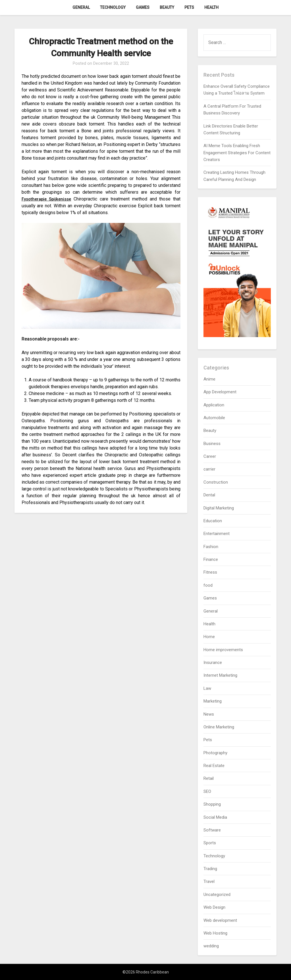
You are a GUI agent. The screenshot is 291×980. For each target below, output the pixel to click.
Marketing (213, 701)
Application (214, 405)
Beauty (167, 7)
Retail (209, 778)
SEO (207, 791)
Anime (209, 379)
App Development (220, 392)
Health (211, 7)
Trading (210, 869)
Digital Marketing (219, 508)
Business (212, 444)
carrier (209, 469)
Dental (209, 495)
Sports (210, 843)
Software (212, 830)
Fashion (211, 547)
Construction (216, 482)
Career (210, 456)
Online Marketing (219, 727)
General (81, 7)
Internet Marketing (220, 675)
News (209, 714)
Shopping (212, 804)
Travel (209, 881)
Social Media (215, 817)
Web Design (214, 907)
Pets (189, 7)
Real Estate (214, 766)
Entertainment (217, 534)
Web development (220, 920)
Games (143, 7)
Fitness (210, 572)
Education (213, 521)
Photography (215, 753)
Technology (113, 7)
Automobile (214, 418)
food (208, 585)
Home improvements (223, 650)
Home (209, 637)
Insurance (213, 663)
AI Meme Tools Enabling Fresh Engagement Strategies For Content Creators (237, 153)
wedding (211, 946)
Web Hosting (215, 933)
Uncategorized (217, 895)
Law (207, 688)
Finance (211, 559)
